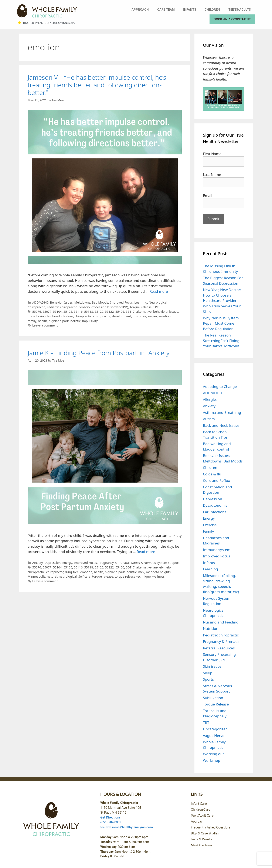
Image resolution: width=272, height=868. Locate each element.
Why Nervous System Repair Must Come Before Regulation (221, 323)
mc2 (141, 572)
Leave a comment (45, 325)
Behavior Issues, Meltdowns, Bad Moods (79, 302)
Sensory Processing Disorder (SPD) (103, 307)
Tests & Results (202, 839)
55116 (78, 312)
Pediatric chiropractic (62, 307)
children (67, 316)
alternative (144, 312)
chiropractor (102, 316)
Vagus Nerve (214, 736)
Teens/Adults (240, 10)
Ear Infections (215, 512)
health (42, 321)
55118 (89, 312)
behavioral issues (166, 312)
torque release (103, 576)
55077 (47, 312)
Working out (213, 754)
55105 (68, 312)
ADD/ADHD (40, 302)
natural (52, 576)
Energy (67, 563)
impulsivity (90, 321)
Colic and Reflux (216, 480)
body (31, 316)
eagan (152, 316)
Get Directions (110, 817)
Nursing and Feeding (221, 622)
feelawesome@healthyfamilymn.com (127, 827)
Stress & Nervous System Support (155, 563)
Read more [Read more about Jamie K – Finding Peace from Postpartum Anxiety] (146, 552)
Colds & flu (212, 474)
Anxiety (38, 563)
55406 (120, 312)
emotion (165, 316)
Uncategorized (215, 729)
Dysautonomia (215, 505)
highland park (59, 321)
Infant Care (199, 803)
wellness (159, 576)
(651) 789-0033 (111, 822)
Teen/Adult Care (202, 815)
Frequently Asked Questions (211, 827)
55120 (99, 312)
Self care (84, 576)
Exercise (210, 525)
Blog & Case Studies (205, 833)
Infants (190, 10)
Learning (141, 302)
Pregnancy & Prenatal (114, 563)
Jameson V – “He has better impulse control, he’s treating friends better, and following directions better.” (97, 85)
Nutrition (211, 628)
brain (40, 316)
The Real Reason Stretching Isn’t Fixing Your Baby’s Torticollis (221, 341)
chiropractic (83, 316)
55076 (37, 312)
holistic (75, 321)
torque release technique (133, 576)
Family (208, 531)
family (32, 321)
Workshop (212, 760)
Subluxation (213, 698)
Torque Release (141, 307)
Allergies (210, 399)
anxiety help (162, 567)
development (121, 316)
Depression (53, 563)
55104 (57, 312)
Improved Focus (121, 302)
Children (212, 10)
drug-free (139, 316)
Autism (209, 419)
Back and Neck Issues (221, 425)
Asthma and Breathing (222, 412)
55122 (109, 312)
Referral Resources (219, 648)
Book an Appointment (232, 19)
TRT (156, 307)
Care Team (166, 10)
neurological (68, 576)
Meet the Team (201, 845)
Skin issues (212, 666)
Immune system (217, 550)
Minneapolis (36, 576)
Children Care (200, 809)
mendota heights (158, 572)
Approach (140, 10)
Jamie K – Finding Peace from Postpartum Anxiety (98, 353)
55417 (130, 312)
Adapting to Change (220, 387)
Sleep (208, 673)
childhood (53, 316)
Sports (208, 679)
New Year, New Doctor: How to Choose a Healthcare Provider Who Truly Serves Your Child (222, 300)
